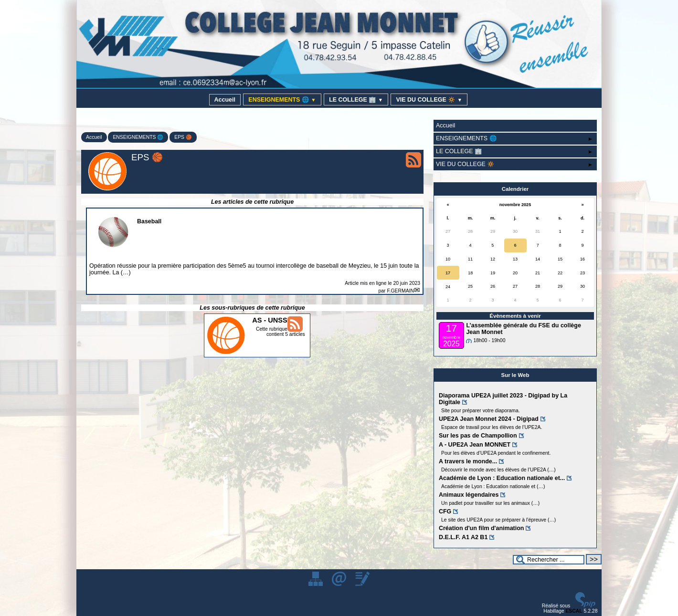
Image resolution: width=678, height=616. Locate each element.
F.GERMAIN (400, 291)
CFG (445, 512)
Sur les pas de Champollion (478, 436)
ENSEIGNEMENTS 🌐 (282, 100)
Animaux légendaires (469, 495)
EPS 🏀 (183, 137)
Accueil (225, 100)
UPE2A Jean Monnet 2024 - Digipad (489, 419)
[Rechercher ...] (549, 560)
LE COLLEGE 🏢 (356, 100)
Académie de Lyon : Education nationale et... (502, 478)
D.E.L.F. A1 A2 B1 (463, 537)
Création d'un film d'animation (481, 528)
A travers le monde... (468, 461)
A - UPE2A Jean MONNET (475, 445)
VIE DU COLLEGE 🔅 (429, 100)
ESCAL (574, 611)
